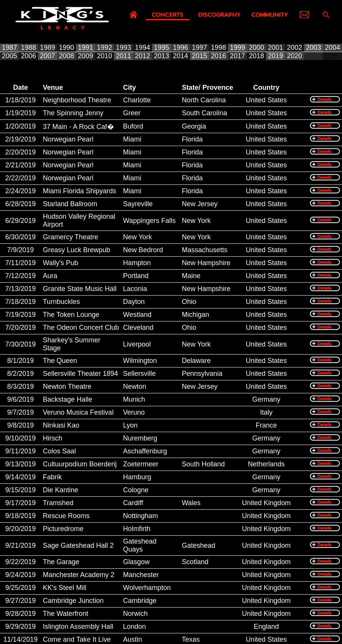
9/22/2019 (21, 562)
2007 (47, 56)
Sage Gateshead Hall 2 (78, 545)
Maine (191, 276)
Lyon (130, 425)
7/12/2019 (21, 276)
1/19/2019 (21, 113)
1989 (47, 48)
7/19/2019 (21, 315)
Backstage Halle (68, 399)
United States (266, 100)
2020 (294, 56)
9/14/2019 (21, 477)
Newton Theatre (67, 386)
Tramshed (58, 503)
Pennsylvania (202, 374)
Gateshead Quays (140, 545)
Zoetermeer (141, 464)
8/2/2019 (21, 374)
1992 (104, 48)
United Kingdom (266, 503)
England (266, 627)
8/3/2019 (21, 386)
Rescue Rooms (66, 516)
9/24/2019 (21, 575)
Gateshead (198, 545)
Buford (133, 126)
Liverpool (137, 344)
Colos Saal (59, 451)
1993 (123, 48)
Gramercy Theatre (71, 237)
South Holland (203, 464)
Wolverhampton (147, 588)
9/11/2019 (21, 451)
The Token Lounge (71, 315)
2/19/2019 (21, 139)
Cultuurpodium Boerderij (80, 464)
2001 (275, 48)
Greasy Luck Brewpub (77, 250)
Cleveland (138, 328)
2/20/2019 (21, 152)
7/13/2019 (21, 289)
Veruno (134, 412)
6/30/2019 (21, 237)
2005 (9, 56)
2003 (313, 48)
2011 (123, 56)
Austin (133, 639)
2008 (66, 56)
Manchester (141, 575)
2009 (85, 56)
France (266, 425)
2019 (275, 56)
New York (196, 221)
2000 (256, 48)
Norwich (135, 614)
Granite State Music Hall (80, 289)
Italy (266, 412)
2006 (28, 56)
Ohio (189, 302)
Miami (132, 139)
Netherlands (266, 464)
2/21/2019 (21, 165)
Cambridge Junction (73, 601)
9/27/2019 (21, 601)
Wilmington (140, 361)
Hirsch (53, 438)
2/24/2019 (21, 191)
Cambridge (140, 601)
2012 (142, 56)
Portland (136, 276)
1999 (237, 48)
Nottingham (141, 516)
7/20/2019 (21, 328)
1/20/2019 (21, 126)
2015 (199, 56)
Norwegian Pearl (68, 139)
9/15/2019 (21, 490)
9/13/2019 (21, 464)
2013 (161, 56)
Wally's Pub (61, 263)
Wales (191, 503)
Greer (132, 113)
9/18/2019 (21, 516)
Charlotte (137, 100)
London (135, 627)
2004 (332, 48)
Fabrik (52, 477)
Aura (50, 276)
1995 (161, 48)
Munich (134, 399)
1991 (85, 48)
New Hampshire (206, 263)
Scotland (195, 562)
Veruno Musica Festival (78, 412)
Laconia (135, 289)
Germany (266, 399)
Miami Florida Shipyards (80, 191)
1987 (9, 48)
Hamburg (137, 477)
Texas (191, 639)
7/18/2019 (21, 302)
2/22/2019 (21, 178)
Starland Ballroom (70, 204)
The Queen (60, 361)
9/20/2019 (21, 529)
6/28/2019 (21, 204)
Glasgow (136, 562)
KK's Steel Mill (65, 588)
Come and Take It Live (77, 639)
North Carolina (204, 100)
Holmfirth (137, 529)
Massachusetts (204, 250)
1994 (142, 48)
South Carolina (204, 113)
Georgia (194, 126)
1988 (28, 48)
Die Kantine (61, 490)
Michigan (195, 315)
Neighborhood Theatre (77, 100)
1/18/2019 (21, 100)
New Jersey (199, 204)
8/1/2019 (21, 361)
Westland (137, 315)
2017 (237, 56)
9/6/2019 (21, 399)
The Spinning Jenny (73, 113)
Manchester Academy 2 (79, 575)
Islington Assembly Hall (78, 627)
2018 (256, 56)
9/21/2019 (21, 545)
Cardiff (133, 503)
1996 (180, 48)
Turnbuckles (61, 302)
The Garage (61, 562)
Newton (135, 386)
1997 (199, 48)
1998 (218, 48)
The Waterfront (66, 614)
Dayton (134, 302)
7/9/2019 (21, 250)
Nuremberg (140, 438)
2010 (104, 56)
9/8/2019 (21, 425)
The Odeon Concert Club (81, 328)
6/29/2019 (21, 221)
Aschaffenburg (145, 451)
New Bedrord (143, 250)
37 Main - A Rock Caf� (78, 127)
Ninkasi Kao (61, 425)
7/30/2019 (21, 344)
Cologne (136, 490)
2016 (218, 56)
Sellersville (139, 374)
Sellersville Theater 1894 (81, 374)
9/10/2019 (21, 438)
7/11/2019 (21, 263)
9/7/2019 (21, 412)
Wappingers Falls (149, 221)
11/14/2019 (21, 639)
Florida (192, 139)
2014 (180, 56)
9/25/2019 (21, 588)
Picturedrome (63, 529)
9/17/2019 (21, 503)
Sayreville (138, 204)
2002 (294, 48)
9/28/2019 (21, 614)
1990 (66, 48)
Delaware (196, 361)
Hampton (137, 263)
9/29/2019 (21, 627)
